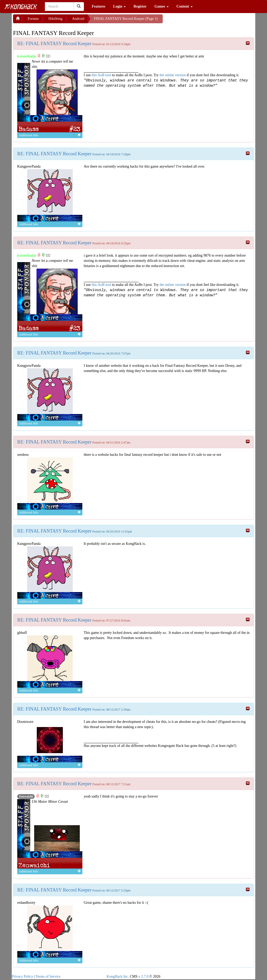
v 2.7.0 (144, 976)
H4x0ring (56, 19)
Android (78, 19)
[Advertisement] (204, 21)
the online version (173, 75)
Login (120, 6)
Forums (33, 19)
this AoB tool (101, 75)
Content (185, 6)
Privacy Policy (22, 976)
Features (99, 6)
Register (140, 6)
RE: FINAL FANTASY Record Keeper (54, 44)
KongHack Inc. (118, 976)
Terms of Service (48, 976)
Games (162, 6)
